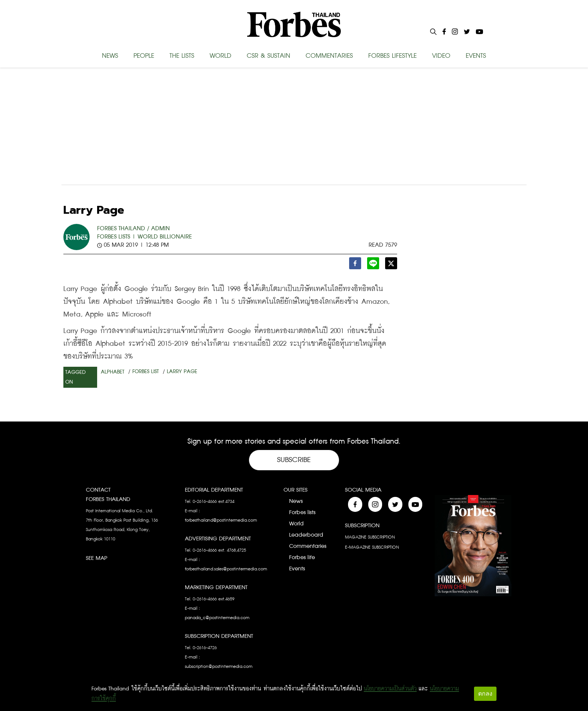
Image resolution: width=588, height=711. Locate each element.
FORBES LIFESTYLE (392, 56)
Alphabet (113, 372)
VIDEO (441, 56)
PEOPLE (144, 56)
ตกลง (485, 694)
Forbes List (146, 372)
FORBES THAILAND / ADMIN (133, 229)
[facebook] (355, 265)
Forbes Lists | (116, 237)
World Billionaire (165, 237)
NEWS (110, 56)
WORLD (220, 56)
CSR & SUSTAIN (268, 56)
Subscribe (294, 460)
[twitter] (391, 265)
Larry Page (182, 372)
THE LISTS (182, 56)
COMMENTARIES (329, 56)
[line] (373, 265)
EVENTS (476, 56)
